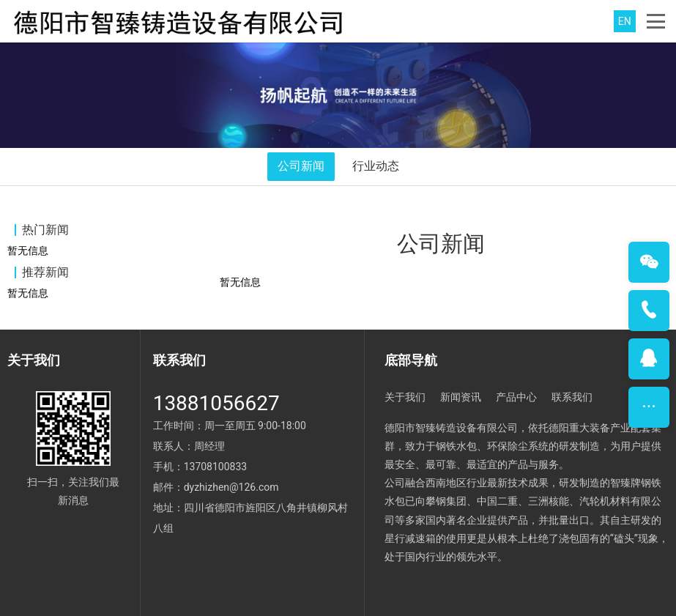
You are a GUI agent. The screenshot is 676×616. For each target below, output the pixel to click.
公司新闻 (301, 166)
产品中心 (516, 397)
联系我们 (572, 397)
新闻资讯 (461, 397)
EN (625, 21)
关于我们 (405, 397)
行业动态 (376, 166)
